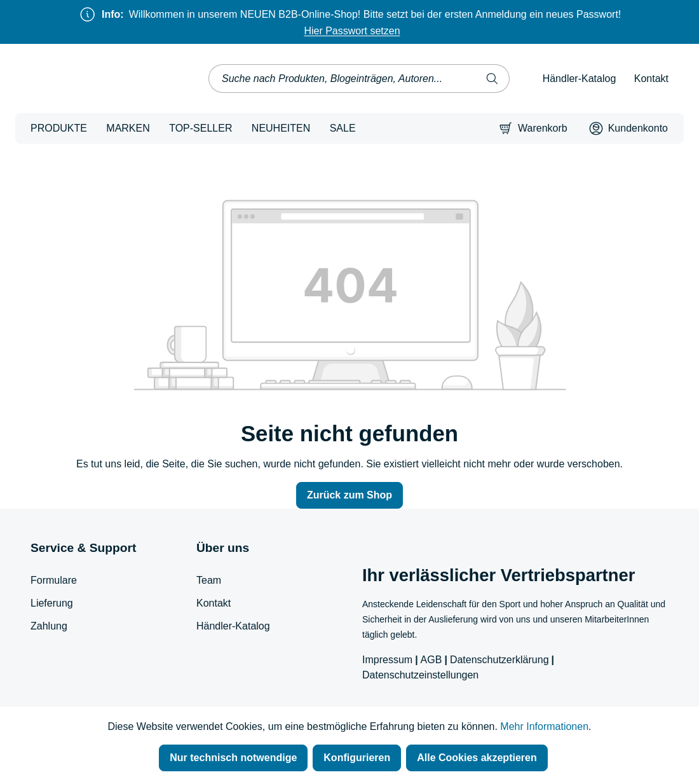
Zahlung (49, 626)
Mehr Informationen (544, 726)
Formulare (54, 580)
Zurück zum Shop (349, 495)
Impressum (387, 660)
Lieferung (52, 603)
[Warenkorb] (533, 128)
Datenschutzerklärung (499, 660)
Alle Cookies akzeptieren (477, 758)
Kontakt (651, 79)
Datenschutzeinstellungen (420, 675)
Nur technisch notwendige (233, 758)
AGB (431, 660)
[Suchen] (492, 79)
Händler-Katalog (580, 79)
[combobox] (343, 79)
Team (209, 580)
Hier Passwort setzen (352, 31)
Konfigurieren (357, 758)
